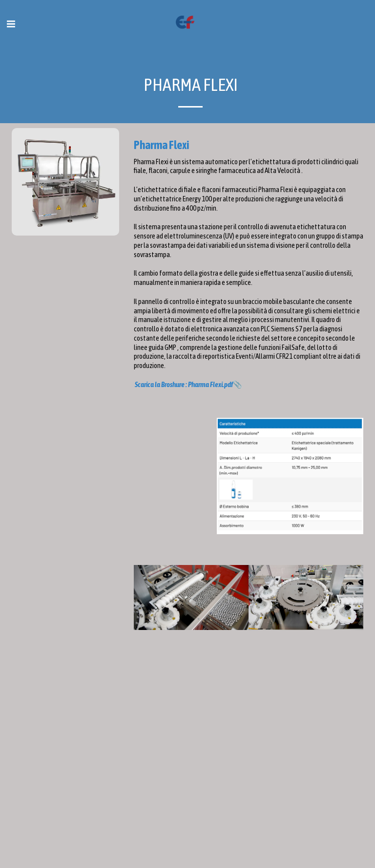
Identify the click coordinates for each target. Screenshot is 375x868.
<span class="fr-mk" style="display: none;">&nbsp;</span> (249, 739)
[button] (11, 24)
